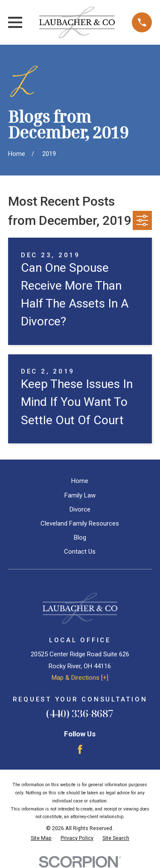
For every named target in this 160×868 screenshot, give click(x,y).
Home (80, 481)
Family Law (80, 495)
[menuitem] (41, 838)
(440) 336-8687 (80, 713)
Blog (80, 537)
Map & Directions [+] (80, 678)
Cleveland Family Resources (80, 523)
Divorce (80, 509)
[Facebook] (80, 749)
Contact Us (80, 552)
